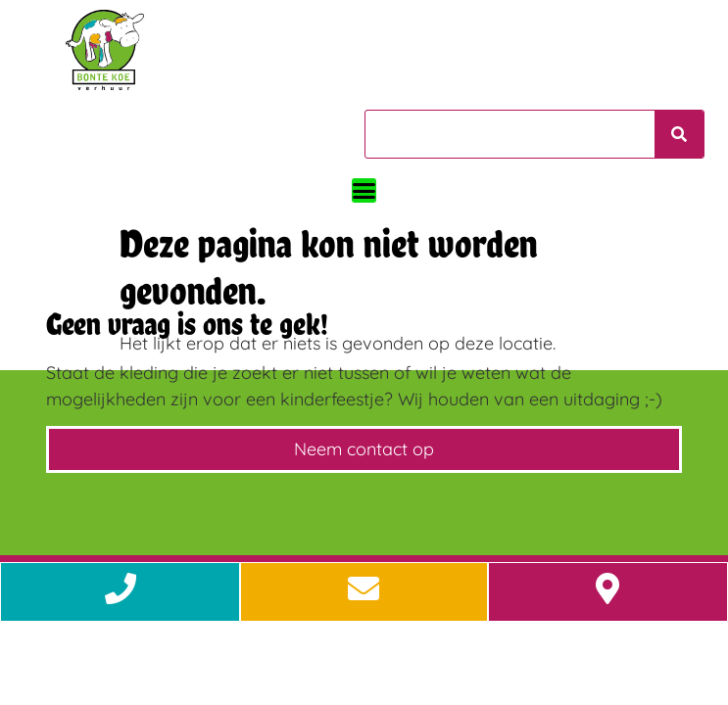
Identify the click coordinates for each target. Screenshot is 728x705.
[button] (364, 190)
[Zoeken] (679, 134)
